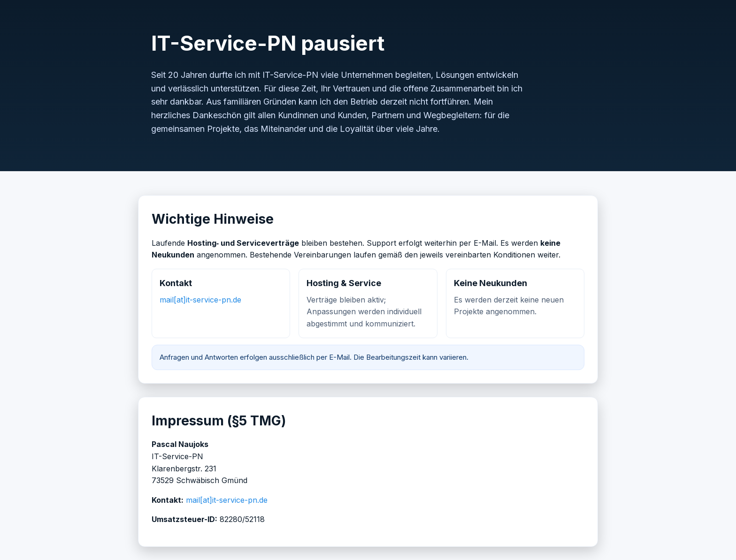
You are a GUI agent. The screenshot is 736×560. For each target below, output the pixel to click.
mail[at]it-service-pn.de (200, 300)
